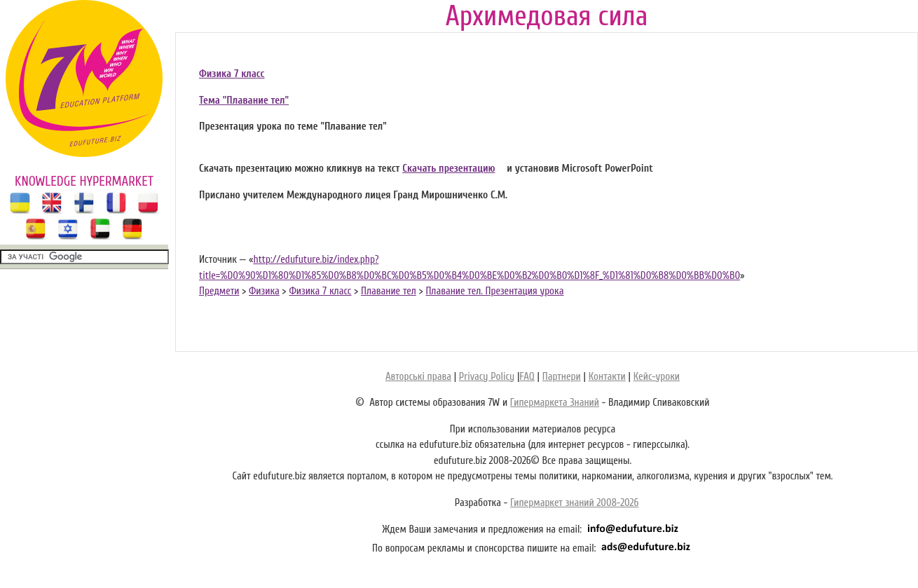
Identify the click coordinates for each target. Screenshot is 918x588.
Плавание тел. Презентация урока (494, 291)
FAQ (527, 377)
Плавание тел (389, 291)
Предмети (219, 291)
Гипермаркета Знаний (555, 403)
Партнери (562, 377)
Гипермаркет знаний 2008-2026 (574, 503)
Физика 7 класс (232, 74)
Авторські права (418, 377)
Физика (264, 291)
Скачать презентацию (448, 169)
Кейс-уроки (657, 377)
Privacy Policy (487, 377)
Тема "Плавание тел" (244, 101)
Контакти (607, 377)
